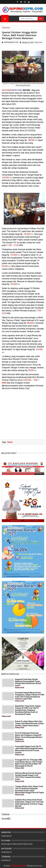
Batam (10, 442)
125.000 (5, 178)
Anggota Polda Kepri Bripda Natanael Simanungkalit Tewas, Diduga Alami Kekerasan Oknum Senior (28, 683)
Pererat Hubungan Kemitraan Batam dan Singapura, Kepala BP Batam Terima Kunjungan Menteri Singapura (29, 737)
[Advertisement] (23, 415)
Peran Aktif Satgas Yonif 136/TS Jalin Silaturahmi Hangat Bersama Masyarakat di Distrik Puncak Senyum (29, 751)
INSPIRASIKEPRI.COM (18, 866)
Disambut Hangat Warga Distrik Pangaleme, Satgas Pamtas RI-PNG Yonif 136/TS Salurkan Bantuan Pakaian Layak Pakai (30, 697)
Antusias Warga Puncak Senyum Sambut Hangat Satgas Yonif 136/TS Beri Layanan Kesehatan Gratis (28, 777)
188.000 (31, 140)
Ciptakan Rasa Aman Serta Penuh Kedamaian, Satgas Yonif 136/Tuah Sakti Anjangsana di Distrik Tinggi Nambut (29, 804)
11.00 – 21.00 (13, 245)
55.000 (31, 370)
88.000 (30, 323)
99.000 (5, 266)
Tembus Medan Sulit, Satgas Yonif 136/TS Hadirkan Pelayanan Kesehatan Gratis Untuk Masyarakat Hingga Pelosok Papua (29, 791)
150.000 (27, 234)
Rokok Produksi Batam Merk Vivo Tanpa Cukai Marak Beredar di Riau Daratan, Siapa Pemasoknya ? (29, 724)
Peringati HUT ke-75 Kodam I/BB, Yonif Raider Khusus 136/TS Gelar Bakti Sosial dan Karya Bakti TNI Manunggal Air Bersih (29, 764)
